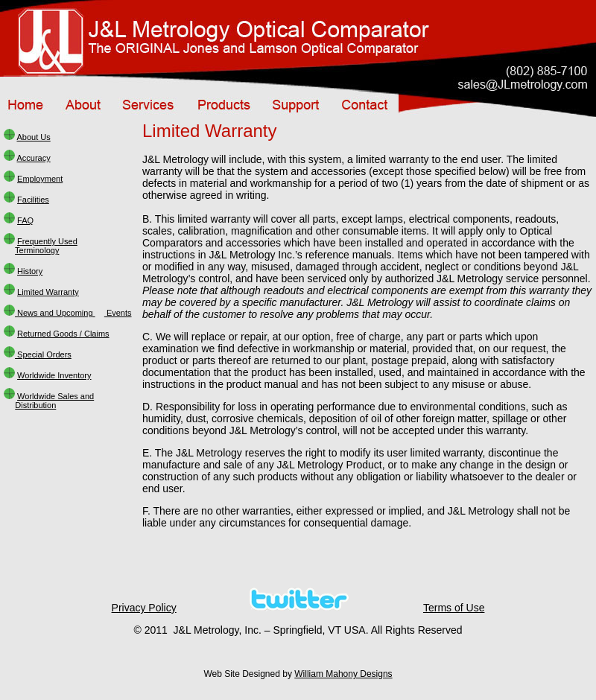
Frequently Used (47, 241)
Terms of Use (454, 608)
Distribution (35, 405)
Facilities (33, 200)
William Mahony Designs (343, 674)
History (30, 271)
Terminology (37, 250)
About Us (33, 137)
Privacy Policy (144, 608)
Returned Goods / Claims (63, 334)
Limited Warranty (48, 292)
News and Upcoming (55, 313)
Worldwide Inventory (54, 375)
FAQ (25, 220)
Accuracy (33, 158)
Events (118, 313)
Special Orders (43, 354)
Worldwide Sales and (56, 396)
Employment (40, 179)
